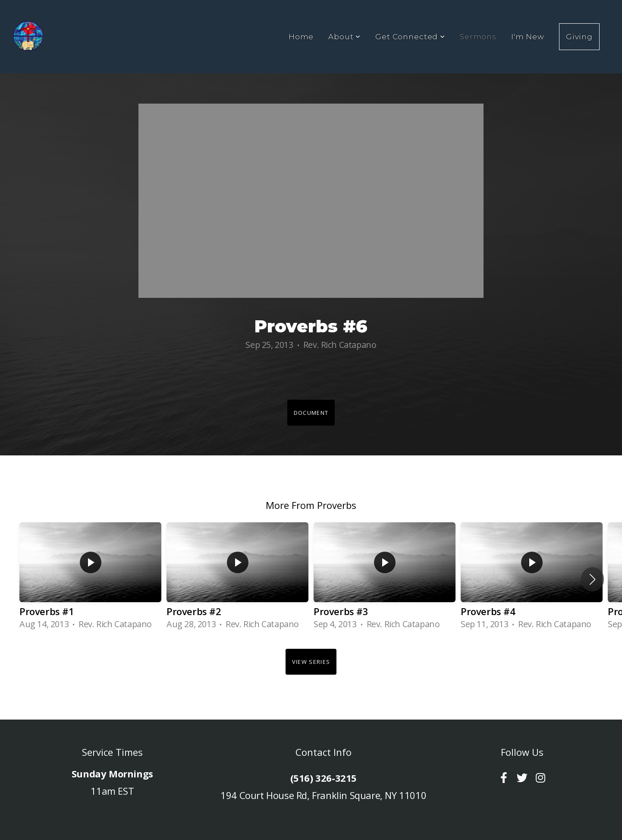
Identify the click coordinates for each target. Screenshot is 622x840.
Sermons (478, 37)
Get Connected (410, 37)
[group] (90, 579)
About (344, 37)
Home (301, 37)
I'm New (528, 37)
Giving (579, 37)
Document (311, 413)
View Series (311, 662)
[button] (592, 579)
